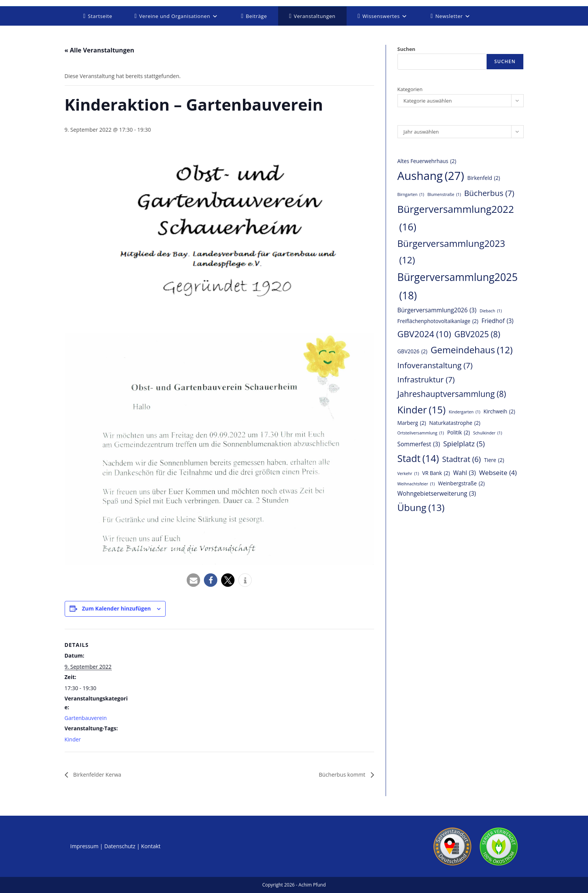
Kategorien (410, 89)
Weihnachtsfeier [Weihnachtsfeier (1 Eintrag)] (416, 484)
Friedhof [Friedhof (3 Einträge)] (498, 321)
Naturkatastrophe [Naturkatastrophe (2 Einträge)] (455, 423)
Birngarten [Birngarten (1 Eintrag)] (411, 195)
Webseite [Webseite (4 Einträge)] (498, 473)
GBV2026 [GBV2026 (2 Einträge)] (413, 351)
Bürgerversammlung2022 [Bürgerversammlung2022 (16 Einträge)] (456, 219)
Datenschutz (120, 846)
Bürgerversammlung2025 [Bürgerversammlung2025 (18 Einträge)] (458, 288)
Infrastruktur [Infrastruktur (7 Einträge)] (426, 380)
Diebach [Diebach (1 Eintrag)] (491, 311)
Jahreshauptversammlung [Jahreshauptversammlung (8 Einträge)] (452, 394)
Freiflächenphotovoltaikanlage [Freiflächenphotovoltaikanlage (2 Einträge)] (438, 321)
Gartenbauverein (86, 718)
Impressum (85, 846)
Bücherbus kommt (339, 775)
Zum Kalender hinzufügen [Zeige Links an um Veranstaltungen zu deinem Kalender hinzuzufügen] (116, 608)
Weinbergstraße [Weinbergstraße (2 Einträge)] (461, 483)
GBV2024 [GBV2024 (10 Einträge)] (424, 334)
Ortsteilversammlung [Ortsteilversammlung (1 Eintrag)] (421, 433)
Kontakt (151, 846)
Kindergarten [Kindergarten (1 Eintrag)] (464, 412)
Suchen (406, 49)
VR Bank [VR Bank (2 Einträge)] (436, 473)
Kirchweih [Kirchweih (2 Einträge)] (499, 411)
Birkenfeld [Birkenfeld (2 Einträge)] (484, 178)
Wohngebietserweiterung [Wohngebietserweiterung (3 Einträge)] (437, 494)
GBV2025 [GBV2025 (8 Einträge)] (477, 334)
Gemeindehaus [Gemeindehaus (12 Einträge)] (472, 350)
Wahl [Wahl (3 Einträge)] (464, 473)
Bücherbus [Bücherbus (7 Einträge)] (489, 193)
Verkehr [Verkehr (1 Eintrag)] (408, 474)
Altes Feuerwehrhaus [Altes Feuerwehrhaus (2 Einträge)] (427, 161)
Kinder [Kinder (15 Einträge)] (422, 410)
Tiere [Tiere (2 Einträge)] (494, 460)
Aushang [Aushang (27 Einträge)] (431, 176)
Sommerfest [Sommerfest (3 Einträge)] (419, 444)
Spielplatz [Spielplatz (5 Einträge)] (464, 443)
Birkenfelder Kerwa (100, 775)
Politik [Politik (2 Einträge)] (459, 433)
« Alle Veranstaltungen (99, 50)
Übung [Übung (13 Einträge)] (421, 508)
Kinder (73, 739)
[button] (193, 580)
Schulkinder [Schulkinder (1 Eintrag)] (488, 433)
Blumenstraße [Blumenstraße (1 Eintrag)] (444, 195)
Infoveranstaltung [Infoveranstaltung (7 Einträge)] (435, 365)
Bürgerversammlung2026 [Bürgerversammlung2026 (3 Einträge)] (437, 310)
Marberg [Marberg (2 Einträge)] (412, 423)
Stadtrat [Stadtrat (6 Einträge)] (462, 459)
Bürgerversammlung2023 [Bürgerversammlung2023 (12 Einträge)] (451, 253)
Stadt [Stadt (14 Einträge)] (418, 458)
